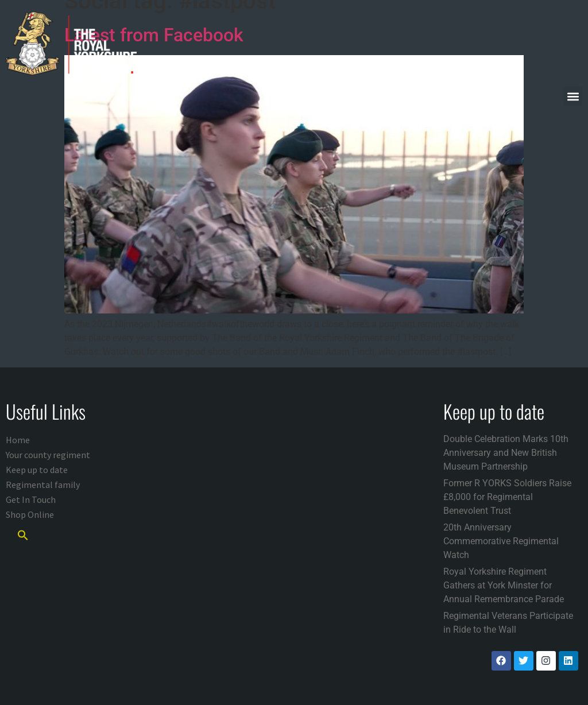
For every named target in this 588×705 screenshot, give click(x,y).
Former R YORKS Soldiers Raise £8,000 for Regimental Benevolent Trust (507, 497)
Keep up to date (37, 470)
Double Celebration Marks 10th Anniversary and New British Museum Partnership (506, 453)
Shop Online (30, 514)
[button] (573, 96)
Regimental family (43, 485)
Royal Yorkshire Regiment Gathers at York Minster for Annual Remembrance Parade (504, 585)
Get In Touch (31, 499)
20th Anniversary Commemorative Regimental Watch (501, 541)
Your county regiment (48, 455)
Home (18, 440)
